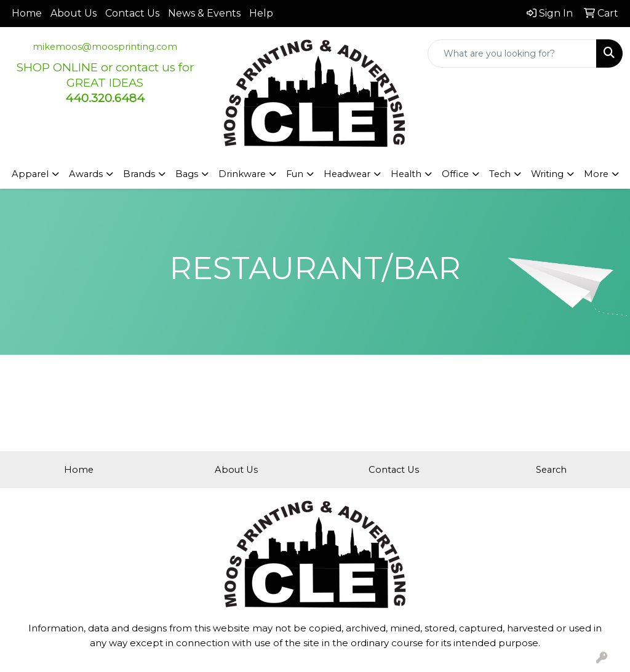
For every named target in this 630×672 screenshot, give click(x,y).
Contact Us (132, 13)
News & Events (204, 13)
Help (261, 13)
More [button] (596, 174)
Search (551, 470)
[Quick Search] (512, 53)
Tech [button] (500, 174)
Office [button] (455, 174)
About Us (74, 13)
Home (27, 13)
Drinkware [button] (242, 174)
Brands (139, 174)
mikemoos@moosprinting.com (105, 47)
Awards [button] (86, 174)
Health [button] (406, 174)
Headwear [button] (347, 174)
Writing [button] (547, 174)
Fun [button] (295, 174)
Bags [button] (187, 174)
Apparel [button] (30, 174)
